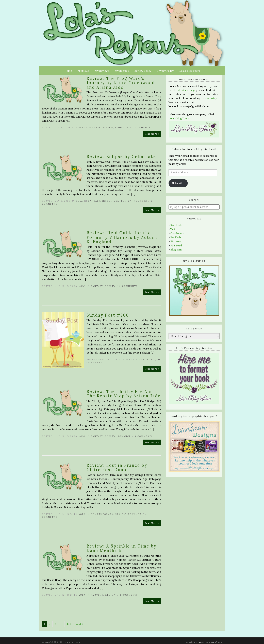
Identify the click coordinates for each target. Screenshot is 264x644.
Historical (111, 201)
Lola (80, 128)
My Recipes (122, 71)
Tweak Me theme (195, 642)
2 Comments (142, 128)
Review (108, 128)
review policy (209, 98)
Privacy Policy (165, 71)
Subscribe (178, 183)
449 (69, 624)
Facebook (176, 225)
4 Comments (144, 436)
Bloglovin (176, 250)
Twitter (175, 229)
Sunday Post (145, 359)
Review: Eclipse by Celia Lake (121, 157)
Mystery (97, 595)
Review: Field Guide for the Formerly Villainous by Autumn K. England (123, 237)
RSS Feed (176, 246)
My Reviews (102, 71)
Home (68, 71)
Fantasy (95, 128)
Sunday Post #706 (108, 315)
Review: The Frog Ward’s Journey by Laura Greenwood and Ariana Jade (121, 83)
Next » (79, 624)
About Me (83, 71)
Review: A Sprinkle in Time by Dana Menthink (121, 548)
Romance (122, 128)
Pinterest (176, 241)
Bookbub (176, 237)
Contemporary (102, 514)
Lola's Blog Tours (179, 118)
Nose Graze (216, 642)
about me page (187, 90)
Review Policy (143, 71)
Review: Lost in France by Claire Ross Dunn (117, 467)
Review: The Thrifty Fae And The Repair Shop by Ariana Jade (124, 394)
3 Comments (129, 286)
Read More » (152, 134)
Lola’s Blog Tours (189, 71)
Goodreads (177, 233)
